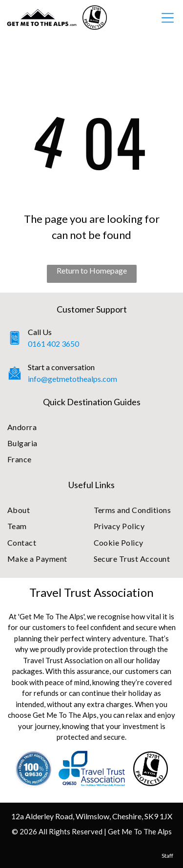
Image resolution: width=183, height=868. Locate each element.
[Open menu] (168, 18)
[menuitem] (91, 427)
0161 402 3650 (53, 344)
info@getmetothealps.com (72, 379)
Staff (167, 856)
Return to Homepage (92, 270)
